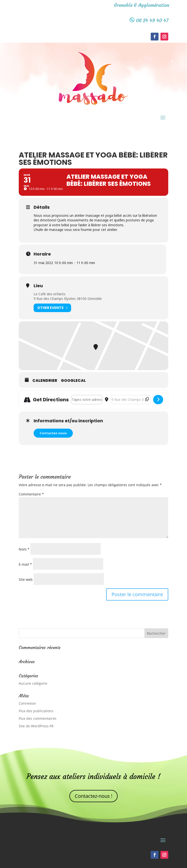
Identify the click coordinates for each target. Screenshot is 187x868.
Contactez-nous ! (93, 796)
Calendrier (45, 381)
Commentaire (31, 494)
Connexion (27, 703)
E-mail (25, 564)
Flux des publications (36, 711)
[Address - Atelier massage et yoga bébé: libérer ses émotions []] (87, 400)
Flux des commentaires (38, 718)
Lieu (38, 286)
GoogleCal (73, 381)
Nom (24, 549)
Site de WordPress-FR (36, 726)
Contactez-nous (53, 433)
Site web (26, 579)
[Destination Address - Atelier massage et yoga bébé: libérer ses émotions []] (131, 400)
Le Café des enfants (50, 294)
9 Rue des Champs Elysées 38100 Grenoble (68, 299)
